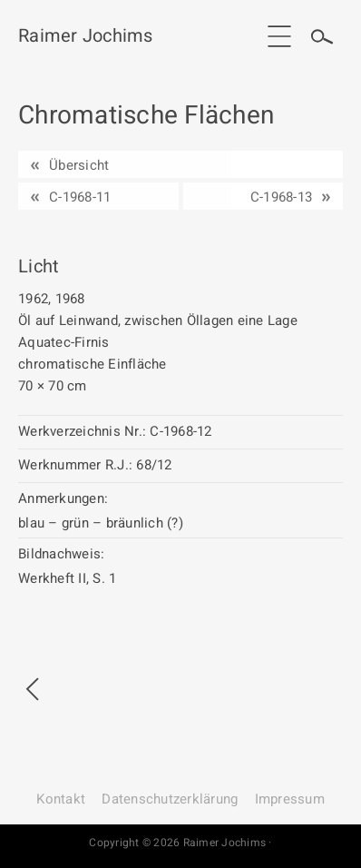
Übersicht (79, 165)
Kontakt (61, 799)
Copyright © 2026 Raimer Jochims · (180, 843)
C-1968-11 (80, 197)
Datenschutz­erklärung (170, 799)
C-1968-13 (281, 197)
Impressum (290, 799)
